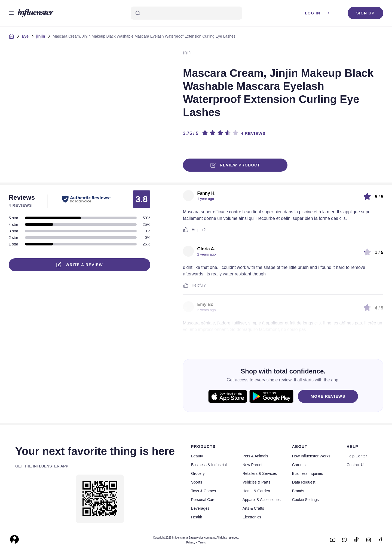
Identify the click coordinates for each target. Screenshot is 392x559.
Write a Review (79, 265)
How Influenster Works (311, 456)
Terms (202, 543)
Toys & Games (203, 491)
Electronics (252, 517)
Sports (197, 482)
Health (197, 517)
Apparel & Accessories (262, 500)
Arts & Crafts (253, 508)
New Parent (252, 465)
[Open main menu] (11, 13)
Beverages (200, 508)
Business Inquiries (308, 473)
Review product (235, 165)
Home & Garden (256, 491)
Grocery (198, 473)
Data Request (304, 482)
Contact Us (356, 465)
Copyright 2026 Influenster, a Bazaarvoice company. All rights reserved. (196, 538)
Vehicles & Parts (256, 482)
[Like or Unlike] (186, 230)
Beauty (197, 456)
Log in (318, 13)
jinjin (41, 36)
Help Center (357, 456)
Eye (25, 36)
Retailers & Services (260, 473)
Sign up (365, 13)
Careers (299, 465)
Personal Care (203, 500)
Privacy (191, 543)
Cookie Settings (305, 500)
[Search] (186, 13)
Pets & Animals (255, 456)
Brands (298, 491)
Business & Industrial (209, 465)
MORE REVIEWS (328, 396)
